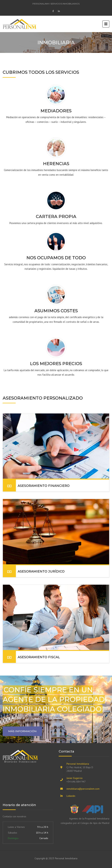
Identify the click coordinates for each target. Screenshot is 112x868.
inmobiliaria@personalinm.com (83, 789)
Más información (22, 731)
